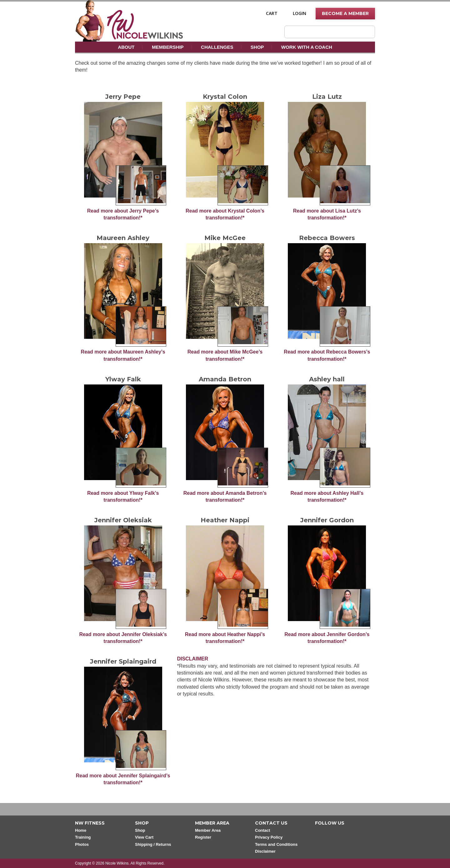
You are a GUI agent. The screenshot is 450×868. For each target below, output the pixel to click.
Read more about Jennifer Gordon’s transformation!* (327, 638)
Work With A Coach (307, 47)
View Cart (144, 837)
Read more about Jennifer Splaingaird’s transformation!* (123, 779)
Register (203, 837)
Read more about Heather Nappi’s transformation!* (225, 638)
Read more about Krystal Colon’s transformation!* (225, 214)
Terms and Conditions (276, 844)
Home (81, 830)
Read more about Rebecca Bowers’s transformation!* (327, 355)
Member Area (208, 830)
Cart (272, 13)
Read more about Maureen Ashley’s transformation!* (123, 355)
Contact (262, 830)
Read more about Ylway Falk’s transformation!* (123, 497)
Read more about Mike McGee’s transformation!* (225, 355)
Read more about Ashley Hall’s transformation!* (327, 497)
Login (300, 13)
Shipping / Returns (153, 844)
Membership (168, 47)
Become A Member (345, 13)
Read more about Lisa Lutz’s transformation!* (327, 214)
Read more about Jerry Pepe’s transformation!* (123, 214)
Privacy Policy (269, 837)
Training (83, 837)
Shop (257, 47)
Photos (82, 844)
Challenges (217, 47)
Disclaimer (265, 851)
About (126, 47)
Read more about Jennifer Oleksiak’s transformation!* (123, 638)
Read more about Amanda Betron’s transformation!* (225, 497)
